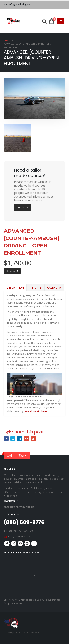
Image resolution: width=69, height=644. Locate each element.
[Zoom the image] (17, 126)
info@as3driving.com (19, 537)
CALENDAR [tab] (54, 287)
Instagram (27, 544)
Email (33, 439)
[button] (45, 21)
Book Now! (12, 271)
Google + (27, 439)
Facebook (6, 439)
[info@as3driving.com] (19, 5)
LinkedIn (20, 439)
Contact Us (23, 207)
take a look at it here (35, 411)
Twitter (13, 439)
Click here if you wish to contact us (22, 600)
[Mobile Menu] (61, 21)
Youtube (20, 544)
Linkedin (34, 544)
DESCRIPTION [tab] (15, 287)
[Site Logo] (13, 21)
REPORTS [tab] (36, 287)
